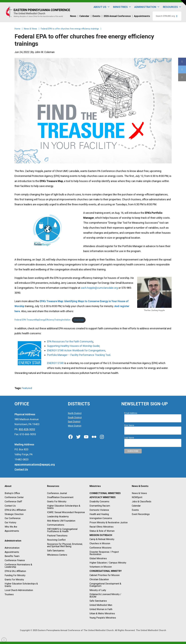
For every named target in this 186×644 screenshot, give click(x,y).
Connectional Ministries (105, 493)
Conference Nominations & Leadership (18, 566)
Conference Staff (13, 502)
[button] (183, 3)
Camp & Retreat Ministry (102, 539)
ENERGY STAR (55, 363)
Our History (10, 522)
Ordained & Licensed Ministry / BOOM (105, 596)
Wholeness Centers (57, 555)
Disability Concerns (99, 502)
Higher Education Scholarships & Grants (21, 585)
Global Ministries (98, 558)
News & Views (139, 493)
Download (79, 320)
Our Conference (13, 518)
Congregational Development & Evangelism (105, 585)
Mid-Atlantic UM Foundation (61, 521)
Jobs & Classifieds (142, 502)
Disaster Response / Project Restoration (104, 553)
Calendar (136, 506)
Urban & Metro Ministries (102, 613)
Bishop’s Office (12, 493)
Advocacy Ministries (103, 497)
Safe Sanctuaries (56, 551)
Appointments (12, 531)
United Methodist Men (101, 605)
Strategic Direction (14, 514)
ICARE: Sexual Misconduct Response (66, 512)
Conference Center (14, 497)
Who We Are (11, 527)
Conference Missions (100, 548)
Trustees (9, 594)
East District (74, 422)
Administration (147, 7)
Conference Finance (15, 560)
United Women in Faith (101, 609)
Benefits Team (12, 556)
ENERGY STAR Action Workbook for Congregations (76, 350)
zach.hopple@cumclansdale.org (99, 288)
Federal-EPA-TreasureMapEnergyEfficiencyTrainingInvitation (43, 320)
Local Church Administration (19, 590)
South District (75, 418)
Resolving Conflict (56, 540)
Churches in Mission (100, 543)
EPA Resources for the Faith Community (70, 342)
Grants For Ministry (14, 580)
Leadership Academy (58, 517)
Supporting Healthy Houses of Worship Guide (73, 346)
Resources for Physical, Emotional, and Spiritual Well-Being (65, 545)
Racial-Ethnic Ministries (102, 527)
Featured (27, 388)
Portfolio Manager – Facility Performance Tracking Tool (79, 355)
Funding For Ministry (15, 575)
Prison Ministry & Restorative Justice (109, 522)
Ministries (122, 7)
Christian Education (99, 579)
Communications (56, 525)
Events (135, 510)
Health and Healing (99, 514)
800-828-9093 (27, 429)
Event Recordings (141, 514)
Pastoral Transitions (57, 536)
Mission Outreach (101, 535)
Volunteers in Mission (101, 567)
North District (75, 413)
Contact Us (10, 506)
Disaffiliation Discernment (60, 497)
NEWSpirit (137, 497)
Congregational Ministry (106, 571)
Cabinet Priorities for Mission (105, 575)
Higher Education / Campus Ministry (108, 563)
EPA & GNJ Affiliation (15, 510)
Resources (172, 7)
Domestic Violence (99, 510)
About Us (102, 7)
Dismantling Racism (100, 506)
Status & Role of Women (102, 531)
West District (75, 426)
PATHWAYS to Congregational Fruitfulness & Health (62, 530)
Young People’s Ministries (103, 618)
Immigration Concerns (101, 518)
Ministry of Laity (98, 590)
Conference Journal (57, 493)
